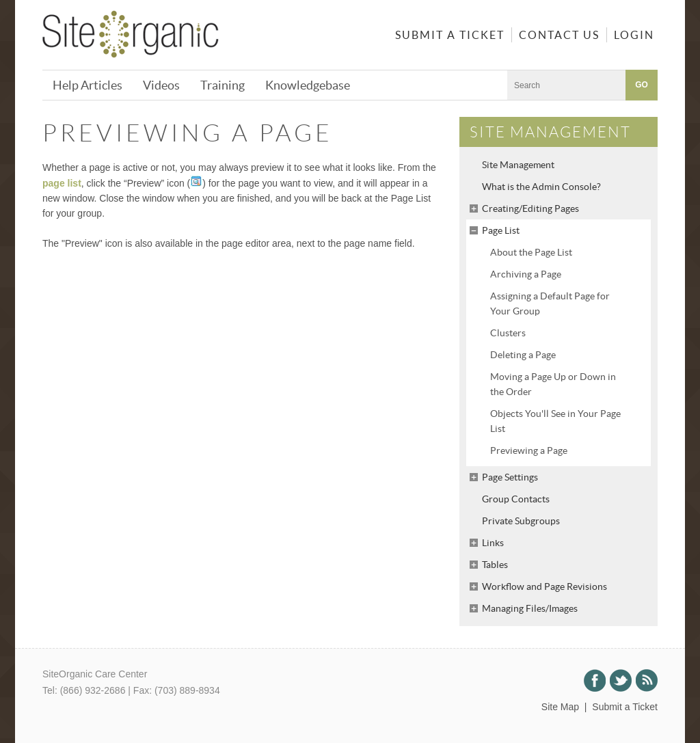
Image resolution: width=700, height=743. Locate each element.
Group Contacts (516, 499)
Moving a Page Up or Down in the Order (553, 384)
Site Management (518, 165)
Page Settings (510, 477)
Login (634, 35)
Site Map (560, 707)
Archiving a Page (526, 274)
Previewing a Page (529, 450)
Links (493, 543)
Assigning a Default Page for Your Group (550, 303)
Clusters (508, 333)
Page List (501, 230)
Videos (161, 85)
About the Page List (531, 252)
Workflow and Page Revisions (544, 586)
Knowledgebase (308, 85)
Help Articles (87, 85)
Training (223, 85)
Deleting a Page (523, 355)
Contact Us (559, 35)
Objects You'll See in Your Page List (555, 421)
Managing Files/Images (530, 608)
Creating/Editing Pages (530, 208)
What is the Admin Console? (541, 187)
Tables (495, 565)
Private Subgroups (521, 521)
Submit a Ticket (450, 35)
